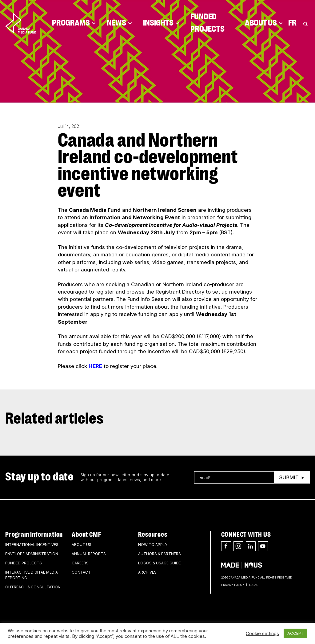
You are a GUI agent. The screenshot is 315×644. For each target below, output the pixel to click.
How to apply (153, 545)
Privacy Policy (233, 585)
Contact (81, 572)
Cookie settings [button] (262, 634)
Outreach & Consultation (33, 587)
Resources (153, 535)
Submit (289, 477)
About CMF (86, 535)
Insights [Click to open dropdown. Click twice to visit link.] (161, 23)
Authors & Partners (159, 554)
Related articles (54, 419)
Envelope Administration (32, 554)
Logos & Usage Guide (159, 563)
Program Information (34, 535)
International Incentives (32, 545)
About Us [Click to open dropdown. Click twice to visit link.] (264, 23)
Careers (80, 563)
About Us (82, 545)
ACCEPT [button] (295, 633)
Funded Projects (207, 23)
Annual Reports (89, 554)
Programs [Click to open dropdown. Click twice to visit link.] (74, 23)
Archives (147, 572)
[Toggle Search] (305, 23)
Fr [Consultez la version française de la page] (292, 23)
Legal (253, 585)
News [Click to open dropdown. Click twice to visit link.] (119, 23)
